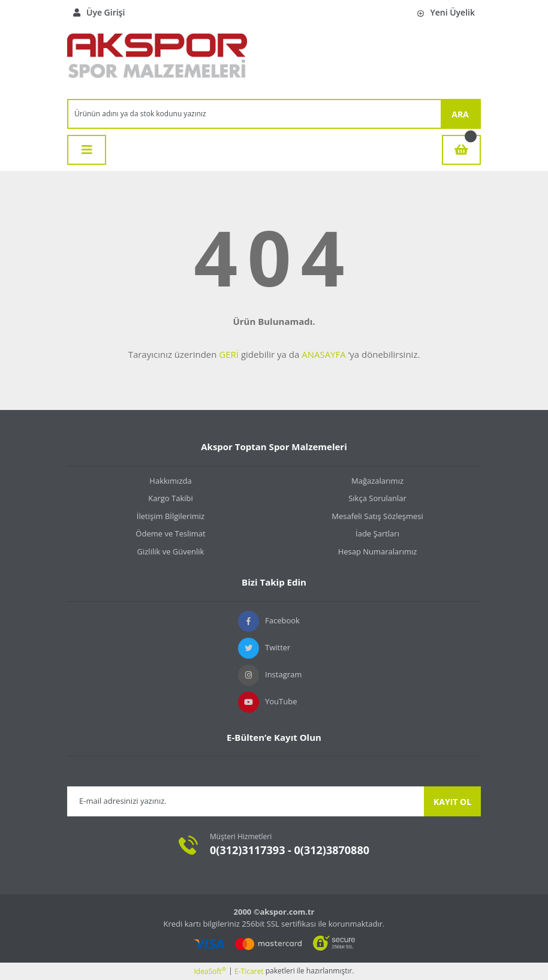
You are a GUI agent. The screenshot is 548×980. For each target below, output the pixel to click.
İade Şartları (377, 533)
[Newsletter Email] (246, 801)
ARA (460, 114)
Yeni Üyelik (446, 12)
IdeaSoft (210, 971)
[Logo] (157, 62)
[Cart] (461, 150)
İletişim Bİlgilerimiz (171, 516)
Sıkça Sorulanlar (377, 498)
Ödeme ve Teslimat (170, 533)
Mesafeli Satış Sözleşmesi (377, 516)
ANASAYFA (324, 354)
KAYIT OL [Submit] (452, 802)
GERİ (229, 354)
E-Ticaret (249, 971)
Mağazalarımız (377, 481)
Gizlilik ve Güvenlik (171, 551)
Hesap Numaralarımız (378, 551)
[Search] (255, 114)
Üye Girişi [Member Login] (99, 12)
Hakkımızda (170, 481)
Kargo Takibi (170, 498)
